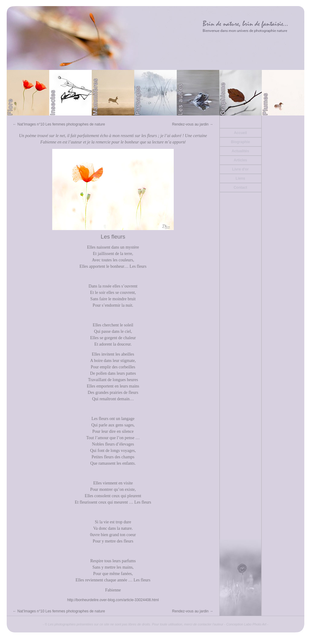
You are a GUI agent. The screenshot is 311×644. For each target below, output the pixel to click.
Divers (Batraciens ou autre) (198, 93)
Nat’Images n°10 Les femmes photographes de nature (59, 124)
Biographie (240, 142)
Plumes (283, 93)
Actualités (240, 151)
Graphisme (241, 93)
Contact (240, 188)
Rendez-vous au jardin (193, 124)
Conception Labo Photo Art (246, 624)
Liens (240, 178)
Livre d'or (240, 169)
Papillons (70, 93)
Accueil (240, 133)
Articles (240, 160)
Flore (28, 93)
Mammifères (113, 93)
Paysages (155, 93)
